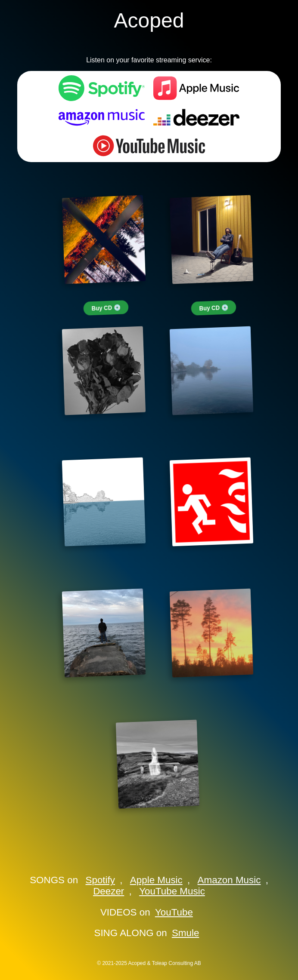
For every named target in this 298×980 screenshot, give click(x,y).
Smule (185, 933)
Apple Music (156, 880)
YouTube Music (172, 891)
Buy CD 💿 (106, 308)
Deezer (109, 891)
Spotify (100, 880)
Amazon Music (229, 880)
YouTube (174, 912)
